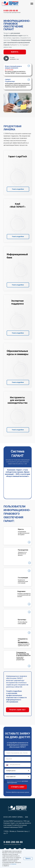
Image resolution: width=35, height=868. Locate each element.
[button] (15, 52)
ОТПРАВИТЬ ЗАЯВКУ (18, 787)
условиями (13, 864)
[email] (18, 759)
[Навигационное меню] (32, 4)
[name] (18, 753)
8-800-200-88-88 (13, 842)
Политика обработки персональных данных (17, 792)
